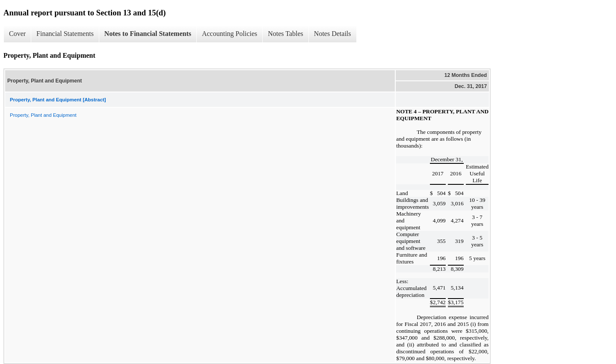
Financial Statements (65, 34)
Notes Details (333, 34)
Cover (17, 34)
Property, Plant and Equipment (43, 115)
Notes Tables (286, 34)
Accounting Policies (230, 34)
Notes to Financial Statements (148, 34)
